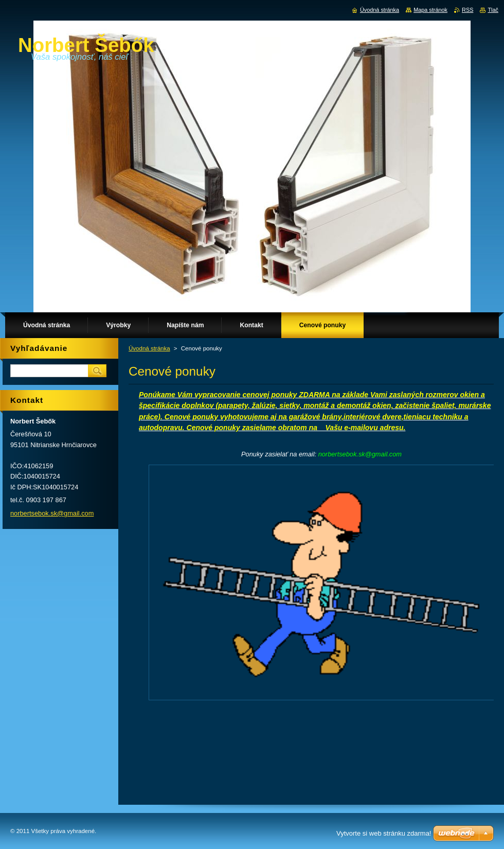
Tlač (493, 10)
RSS (467, 10)
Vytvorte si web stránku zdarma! (384, 833)
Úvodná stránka (149, 348)
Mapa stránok (430, 10)
